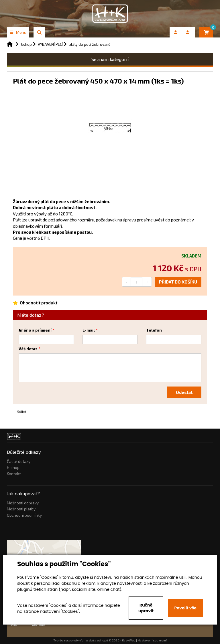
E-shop (13, 467)
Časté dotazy (19, 461)
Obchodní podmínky (24, 515)
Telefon (154, 330)
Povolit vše (185, 608)
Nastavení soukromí (152, 640)
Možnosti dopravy (23, 503)
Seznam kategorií (110, 59)
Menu (18, 32)
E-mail (89, 330)
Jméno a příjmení (35, 330)
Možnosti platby (21, 509)
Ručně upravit (146, 608)
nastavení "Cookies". (60, 611)
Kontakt (14, 474)
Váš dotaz (28, 349)
